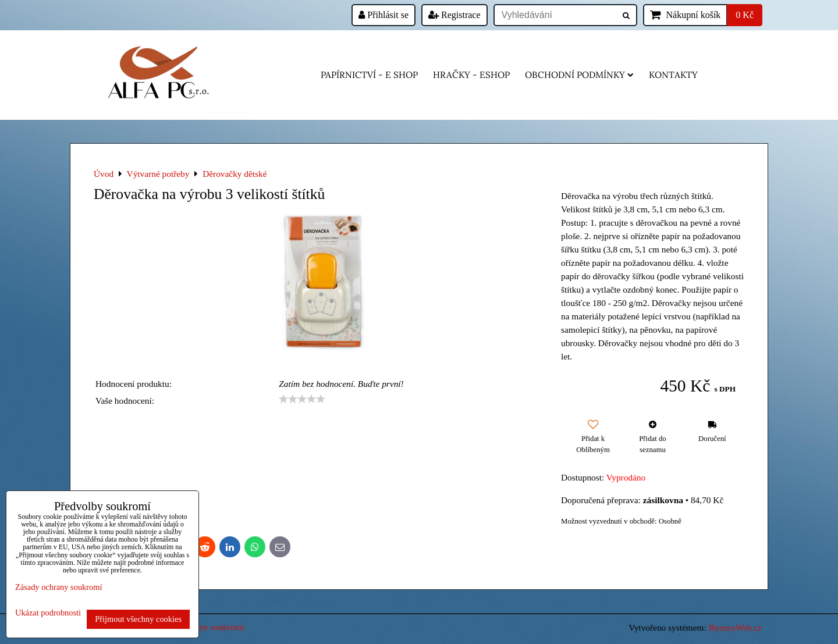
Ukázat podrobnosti (48, 613)
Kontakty (673, 75)
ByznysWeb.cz (735, 627)
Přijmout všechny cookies (138, 619)
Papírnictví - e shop (369, 75)
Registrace (454, 15)
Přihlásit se (384, 15)
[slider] (302, 399)
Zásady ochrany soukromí (58, 587)
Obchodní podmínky (579, 75)
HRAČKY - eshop (471, 75)
